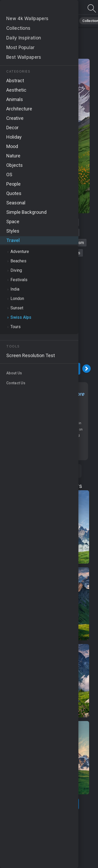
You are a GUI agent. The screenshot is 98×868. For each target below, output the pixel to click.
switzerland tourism (66, 243)
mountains (67, 222)
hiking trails (24, 232)
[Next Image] (87, 369)
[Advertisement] (49, 310)
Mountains (63, 415)
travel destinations (24, 243)
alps (18, 222)
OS (75, 409)
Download (46, 369)
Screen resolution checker (46, 451)
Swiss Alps (43, 54)
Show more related (46, 804)
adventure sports (65, 253)
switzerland (40, 222)
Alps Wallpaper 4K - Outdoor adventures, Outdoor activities (31, 8)
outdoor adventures (59, 232)
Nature (46, 415)
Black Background (20, 21)
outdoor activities (26, 253)
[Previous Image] (6, 369)
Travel (68, 21)
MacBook (29, 415)
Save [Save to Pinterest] (64, 471)
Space (49, 21)
